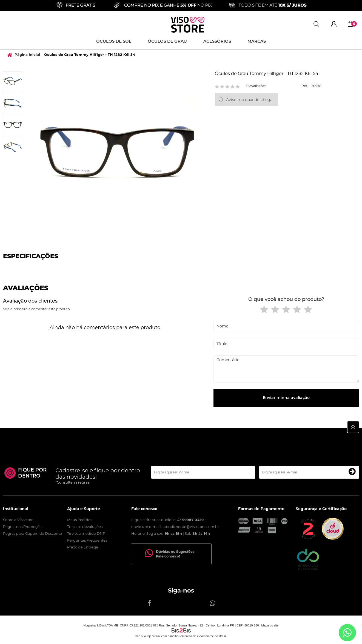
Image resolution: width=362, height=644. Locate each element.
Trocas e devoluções (85, 527)
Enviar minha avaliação (286, 398)
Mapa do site (270, 625)
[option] (13, 81)
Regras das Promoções (23, 527)
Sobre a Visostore (18, 520)
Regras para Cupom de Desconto (32, 533)
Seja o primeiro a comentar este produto (36, 309)
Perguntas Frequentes (87, 540)
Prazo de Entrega (83, 547)
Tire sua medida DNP (86, 533)
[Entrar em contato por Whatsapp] (347, 633)
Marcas (257, 42)
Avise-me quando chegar (250, 100)
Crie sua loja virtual (148, 636)
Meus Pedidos (80, 520)
